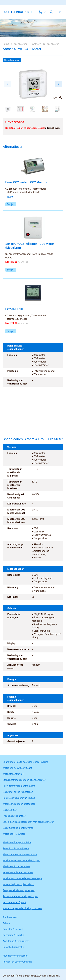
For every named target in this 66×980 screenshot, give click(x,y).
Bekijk (11, 204)
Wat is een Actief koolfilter (16, 866)
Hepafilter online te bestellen (18, 872)
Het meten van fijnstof (14, 902)
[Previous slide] (7, 84)
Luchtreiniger (10, 810)
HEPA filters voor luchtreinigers (19, 786)
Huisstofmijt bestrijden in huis (18, 884)
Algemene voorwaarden (15, 956)
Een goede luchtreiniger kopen (19, 890)
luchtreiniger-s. (18, 12)
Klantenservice (10, 917)
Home (6, 44)
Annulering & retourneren (16, 941)
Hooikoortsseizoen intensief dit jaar (21, 860)
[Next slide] (59, 84)
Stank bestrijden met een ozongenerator (24, 780)
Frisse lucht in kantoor (14, 816)
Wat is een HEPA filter (14, 834)
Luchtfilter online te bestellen (18, 792)
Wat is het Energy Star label (17, 843)
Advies (6, 923)
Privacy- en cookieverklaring (17, 962)
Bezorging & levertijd (13, 935)
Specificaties (12, 60)
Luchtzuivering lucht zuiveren (18, 828)
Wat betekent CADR (13, 774)
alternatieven (52, 128)
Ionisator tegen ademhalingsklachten (22, 908)
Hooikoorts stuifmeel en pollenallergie (22, 878)
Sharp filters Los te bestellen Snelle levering (25, 762)
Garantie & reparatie (13, 947)
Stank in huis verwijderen (16, 849)
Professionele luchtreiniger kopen (20, 896)
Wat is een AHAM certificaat (17, 768)
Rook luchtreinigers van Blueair (19, 798)
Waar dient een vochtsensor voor (20, 855)
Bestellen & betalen (13, 929)
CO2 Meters (21, 44)
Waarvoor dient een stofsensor (19, 804)
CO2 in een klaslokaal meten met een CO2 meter (28, 822)
